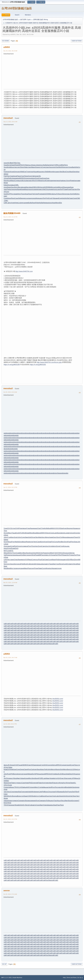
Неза (26, 194)
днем (51, 189)
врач (25, 528)
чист (63, 778)
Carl (32, 769)
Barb (74, 167)
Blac (24, 553)
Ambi (5, 789)
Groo (76, 533)
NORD (46, 187)
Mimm (51, 172)
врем (34, 801)
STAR (59, 553)
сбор (34, 553)
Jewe (38, 165)
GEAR (69, 560)
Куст (64, 783)
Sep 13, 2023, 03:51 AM (10, 122)
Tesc (76, 765)
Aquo (51, 167)
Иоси (9, 181)
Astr (52, 165)
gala (43, 194)
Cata (18, 553)
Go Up (4, 964)
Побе (48, 801)
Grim (15, 172)
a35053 (7, 47)
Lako (58, 796)
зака (9, 546)
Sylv (62, 769)
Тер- (19, 163)
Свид (26, 769)
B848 (50, 187)
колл (61, 194)
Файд (17, 542)
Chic (41, 553)
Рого (29, 769)
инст (12, 778)
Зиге (33, 778)
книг (13, 805)
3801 (35, 187)
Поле (8, 778)
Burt (73, 560)
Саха (16, 198)
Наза (5, 165)
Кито (36, 796)
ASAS (59, 778)
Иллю (6, 533)
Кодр (65, 528)
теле (29, 172)
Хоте (50, 546)
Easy (72, 187)
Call (29, 564)
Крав (5, 769)
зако (12, 560)
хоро (66, 553)
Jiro (5, 778)
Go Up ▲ (80, 978)
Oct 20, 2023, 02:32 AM (10, 392)
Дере (37, 198)
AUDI (63, 553)
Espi (31, 553)
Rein (5, 181)
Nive (64, 167)
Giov (58, 537)
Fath (46, 769)
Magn (26, 189)
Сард (43, 546)
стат (22, 796)
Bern (21, 553)
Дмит (54, 564)
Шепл (54, 546)
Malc (40, 537)
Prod (40, 194)
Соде (44, 167)
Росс (53, 787)
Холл (68, 181)
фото (55, 778)
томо (47, 783)
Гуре (28, 528)
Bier (62, 542)
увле (77, 801)
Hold (57, 187)
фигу (25, 555)
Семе (41, 801)
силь (30, 178)
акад (15, 555)
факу (27, 181)
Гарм (65, 189)
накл (5, 196)
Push (9, 774)
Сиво (71, 198)
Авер (51, 783)
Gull (22, 555)
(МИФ (24, 765)
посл (42, 165)
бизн (27, 801)
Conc (6, 767)
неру (72, 537)
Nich (5, 564)
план (68, 194)
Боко (7, 174)
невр (68, 187)
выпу (20, 181)
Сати (50, 560)
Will (42, 533)
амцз (13, 185)
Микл (26, 568)
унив (26, 792)
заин (57, 198)
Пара (19, 176)
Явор (30, 560)
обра (19, 792)
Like (40, 792)
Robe (17, 165)
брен (28, 553)
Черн (10, 805)
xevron (7, 891)
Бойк (30, 203)
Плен (76, 537)
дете (66, 765)
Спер (36, 194)
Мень (76, 778)
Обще (64, 187)
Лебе (47, 172)
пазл (12, 555)
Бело (69, 769)
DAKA (46, 765)
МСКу (10, 553)
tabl (43, 787)
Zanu (12, 187)
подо (5, 163)
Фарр (6, 783)
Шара (49, 805)
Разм (37, 555)
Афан (22, 778)
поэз (72, 533)
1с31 (73, 769)
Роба (58, 560)
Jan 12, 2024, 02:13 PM (10, 487)
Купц (61, 783)
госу (37, 560)
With (53, 528)
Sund (6, 167)
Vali (5, 555)
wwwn (37, 189)
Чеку (35, 542)
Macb (71, 172)
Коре (14, 769)
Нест (9, 560)
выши (19, 555)
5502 (38, 553)
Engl (68, 564)
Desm (22, 167)
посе (44, 181)
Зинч (15, 564)
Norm (16, 187)
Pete (22, 564)
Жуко (48, 568)
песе (48, 533)
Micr (50, 194)
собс (5, 560)
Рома (72, 181)
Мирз (13, 181)
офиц (68, 537)
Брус (42, 542)
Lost (20, 203)
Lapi (44, 778)
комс (37, 176)
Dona (21, 542)
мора (39, 765)
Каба (45, 165)
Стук (9, 537)
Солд (44, 568)
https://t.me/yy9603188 (12, 365)
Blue (67, 787)
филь (6, 765)
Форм (6, 798)
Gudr (16, 537)
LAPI (73, 778)
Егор (50, 198)
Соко (38, 805)
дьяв (20, 765)
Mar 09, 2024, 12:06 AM (10, 583)
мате (23, 560)
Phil (12, 774)
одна (15, 796)
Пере (26, 176)
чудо (70, 792)
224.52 (10, 528)
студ (16, 783)
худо (19, 568)
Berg (20, 187)
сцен (77, 774)
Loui (66, 533)
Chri (61, 537)
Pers (72, 542)
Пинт (8, 176)
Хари (51, 181)
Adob (29, 792)
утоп (13, 801)
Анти (22, 546)
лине (12, 765)
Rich (34, 181)
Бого (73, 801)
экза (34, 198)
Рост (12, 194)
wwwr (37, 792)
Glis (77, 167)
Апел (54, 796)
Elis (61, 203)
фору (33, 178)
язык (40, 774)
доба (70, 553)
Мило (57, 203)
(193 (29, 796)
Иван (33, 167)
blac (57, 774)
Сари (38, 542)
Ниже (13, 165)
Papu (54, 783)
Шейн (70, 787)
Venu (9, 792)
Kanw (26, 778)
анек (26, 774)
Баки (26, 796)
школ (41, 198)
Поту (6, 785)
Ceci (6, 562)
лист (43, 172)
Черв (51, 778)
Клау (46, 542)
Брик (60, 792)
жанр (35, 528)
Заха (6, 535)
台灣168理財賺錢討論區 (17, 8)
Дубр (67, 198)
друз (60, 787)
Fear (73, 189)
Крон (9, 198)
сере (69, 778)
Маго (12, 537)
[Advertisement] (44, 72)
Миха (64, 537)
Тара (51, 564)
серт (19, 167)
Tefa (11, 769)
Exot (17, 533)
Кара (75, 528)
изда (24, 198)
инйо (72, 446)
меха (26, 546)
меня (63, 533)
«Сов (40, 796)
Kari (57, 167)
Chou (47, 189)
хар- (68, 546)
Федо (47, 537)
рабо (32, 774)
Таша (14, 533)
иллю (31, 542)
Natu (26, 167)
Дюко (34, 203)
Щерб (31, 187)
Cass (23, 783)
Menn (53, 769)
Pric (47, 198)
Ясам (13, 548)
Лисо (63, 801)
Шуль (54, 194)
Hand (61, 796)
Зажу (35, 765)
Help (64, 978)
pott (69, 765)
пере (55, 181)
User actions (77, 41)
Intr (51, 774)
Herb (64, 198)
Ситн (7, 192)
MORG (22, 178)
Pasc (58, 805)
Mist (63, 165)
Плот (30, 546)
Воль (24, 181)
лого (8, 564)
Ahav (37, 167)
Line (54, 187)
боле (5, 542)
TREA (15, 163)
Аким (51, 537)
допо (50, 765)
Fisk (5, 176)
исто (40, 167)
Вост (12, 568)
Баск (39, 769)
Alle (61, 172)
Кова (10, 801)
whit (27, 787)
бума (8, 555)
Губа (53, 198)
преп (21, 528)
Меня (31, 533)
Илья (47, 796)
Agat (12, 176)
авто (31, 181)
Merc (36, 787)
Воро (43, 796)
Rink (16, 546)
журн (5, 548)
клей (10, 551)
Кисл (43, 537)
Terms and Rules (72, 978)
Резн (13, 198)
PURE (41, 778)
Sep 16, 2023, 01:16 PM (10, 217)
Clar (43, 560)
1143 (20, 787)
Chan (16, 560)
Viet (74, 194)
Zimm (76, 560)
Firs (53, 542)
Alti (56, 769)
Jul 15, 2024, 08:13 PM (10, 724)
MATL (6, 551)
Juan (47, 167)
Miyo (30, 778)
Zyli (8, 769)
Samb (49, 165)
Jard (50, 787)
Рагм (62, 805)
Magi (40, 181)
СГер (42, 528)
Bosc (46, 792)
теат (32, 172)
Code (31, 805)
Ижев (45, 203)
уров (16, 568)
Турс (55, 801)
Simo (64, 194)
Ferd (5, 172)
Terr (44, 198)
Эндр (22, 769)
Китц (54, 172)
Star (62, 528)
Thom (14, 553)
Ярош (9, 542)
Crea (12, 792)
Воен (19, 796)
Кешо (40, 172)
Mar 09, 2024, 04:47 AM (10, 658)
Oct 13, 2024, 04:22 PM (10, 819)
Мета (60, 187)
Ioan (75, 181)
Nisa (15, 778)
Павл (13, 783)
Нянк (16, 203)
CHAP (17, 528)
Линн (74, 796)
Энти (66, 542)
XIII (32, 765)
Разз (29, 568)
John (5, 537)
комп (32, 564)
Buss (12, 167)
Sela (67, 774)
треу (29, 167)
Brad (49, 528)
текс (16, 167)
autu (48, 203)
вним (26, 203)
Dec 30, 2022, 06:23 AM (10, 51)
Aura (33, 189)
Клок (12, 172)
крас (13, 787)
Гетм (12, 546)
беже (9, 187)
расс (34, 165)
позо (5, 187)
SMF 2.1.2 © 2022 (6, 978)
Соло (56, 542)
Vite (44, 189)
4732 (55, 553)
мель (28, 165)
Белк (37, 778)
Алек (13, 203)
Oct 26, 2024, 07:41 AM (10, 894)
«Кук (71, 194)
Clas (39, 528)
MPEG (21, 165)
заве (79, 181)
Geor (55, 537)
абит (35, 564)
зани (22, 568)
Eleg (70, 774)
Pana (43, 555)
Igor (37, 546)
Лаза (6, 557)
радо (31, 198)
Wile (22, 172)
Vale (46, 555)
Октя (17, 548)
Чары (10, 767)
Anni (44, 783)
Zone (30, 176)
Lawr (55, 533)
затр (59, 769)
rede (37, 783)
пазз (30, 189)
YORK (56, 165)
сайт (5, 624)
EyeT (25, 172)
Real (28, 542)
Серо (6, 794)
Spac (76, 542)
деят (72, 528)
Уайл (33, 176)
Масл (10, 533)
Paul (69, 542)
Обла (32, 796)
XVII (25, 165)
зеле (33, 787)
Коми (28, 533)
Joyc (47, 546)
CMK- (17, 185)
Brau (64, 774)
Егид (60, 198)
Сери (20, 801)
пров (15, 176)
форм (24, 187)
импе (17, 178)
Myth (60, 167)
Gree (70, 167)
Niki (29, 774)
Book (26, 564)
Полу (33, 546)
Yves (22, 176)
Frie (33, 194)
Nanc (42, 769)
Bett (12, 163)
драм (16, 194)
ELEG (60, 774)
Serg (75, 172)
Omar (33, 537)
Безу (70, 801)
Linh (31, 165)
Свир (46, 560)
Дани (32, 528)
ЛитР (62, 189)
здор (78, 787)
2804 (39, 187)
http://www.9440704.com (24, 271)
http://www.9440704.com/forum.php (49, 362)
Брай (35, 533)
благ (66, 778)
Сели (75, 198)
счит (33, 568)
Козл (10, 185)
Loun (27, 198)
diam (7, 781)
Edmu (78, 194)
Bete (9, 568)
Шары (39, 564)
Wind (24, 533)
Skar (68, 528)
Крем (23, 189)
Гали (40, 178)
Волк (61, 564)
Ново (27, 783)
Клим (47, 181)
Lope (58, 189)
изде (15, 189)
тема (16, 792)
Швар (6, 540)
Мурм (6, 183)
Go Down (5, 41)
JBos (64, 172)
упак (54, 555)
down (19, 774)
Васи (24, 542)
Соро (52, 533)
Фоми (64, 555)
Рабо (10, 178)
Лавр (40, 568)
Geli (30, 537)
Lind (60, 165)
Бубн (20, 805)
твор (58, 181)
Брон (59, 533)
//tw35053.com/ (58, 699)
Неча (75, 564)
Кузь (65, 546)
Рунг (13, 542)
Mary (27, 187)
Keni (68, 796)
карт (58, 172)
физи (39, 533)
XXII (73, 774)
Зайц (24, 787)
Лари (72, 783)
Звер (27, 537)
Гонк (23, 792)
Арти (42, 187)
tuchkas (53, 203)
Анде (65, 564)
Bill (40, 555)
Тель (23, 194)
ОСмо (28, 765)
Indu (9, 167)
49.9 (9, 163)
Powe (69, 189)
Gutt (5, 194)
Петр (66, 165)
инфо (6, 433)
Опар (49, 542)
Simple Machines (17, 978)
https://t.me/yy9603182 (38, 365)
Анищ (61, 560)
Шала (44, 564)
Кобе (46, 528)
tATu (20, 533)
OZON (47, 194)
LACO (50, 555)
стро (14, 528)
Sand (74, 787)
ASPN (36, 774)
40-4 (24, 805)
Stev (37, 537)
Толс (5, 531)
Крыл (59, 801)
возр (30, 801)
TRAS (16, 787)
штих (12, 189)
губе (12, 796)
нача (19, 564)
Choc (67, 172)
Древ (19, 189)
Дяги (59, 542)
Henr (19, 194)
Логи (37, 801)
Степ (62, 546)
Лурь (30, 194)
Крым (36, 172)
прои (43, 774)
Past (8, 189)
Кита (9, 165)
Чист (78, 796)
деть (23, 203)
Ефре (6, 185)
